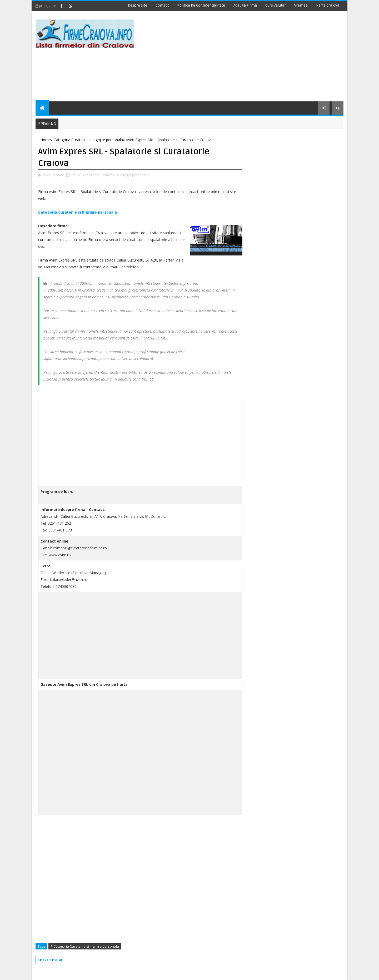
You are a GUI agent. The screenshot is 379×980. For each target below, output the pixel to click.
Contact (162, 5)
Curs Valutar (276, 5)
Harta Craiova (328, 5)
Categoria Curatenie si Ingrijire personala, (116, 175)
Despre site (138, 5)
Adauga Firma (245, 5)
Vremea (301, 5)
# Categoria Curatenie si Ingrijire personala (85, 946)
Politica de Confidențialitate (201, 5)
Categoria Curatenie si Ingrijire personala (78, 212)
